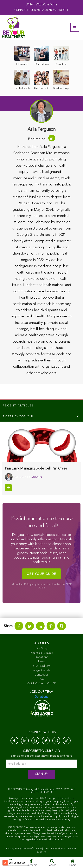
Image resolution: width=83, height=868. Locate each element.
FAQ (41, 679)
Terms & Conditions (55, 849)
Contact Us (41, 675)
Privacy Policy (14, 849)
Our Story (41, 648)
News (42, 662)
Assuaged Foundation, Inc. (41, 789)
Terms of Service (32, 849)
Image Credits (41, 670)
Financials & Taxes (42, 653)
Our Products (42, 666)
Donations (41, 657)
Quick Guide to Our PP (42, 683)
